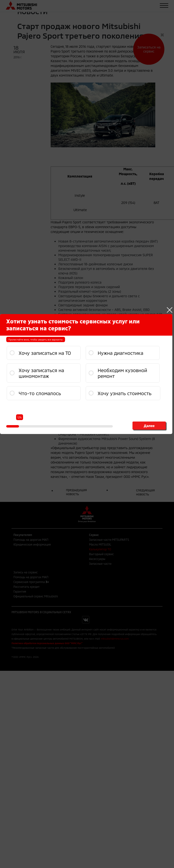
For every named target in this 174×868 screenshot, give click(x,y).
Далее (149, 425)
